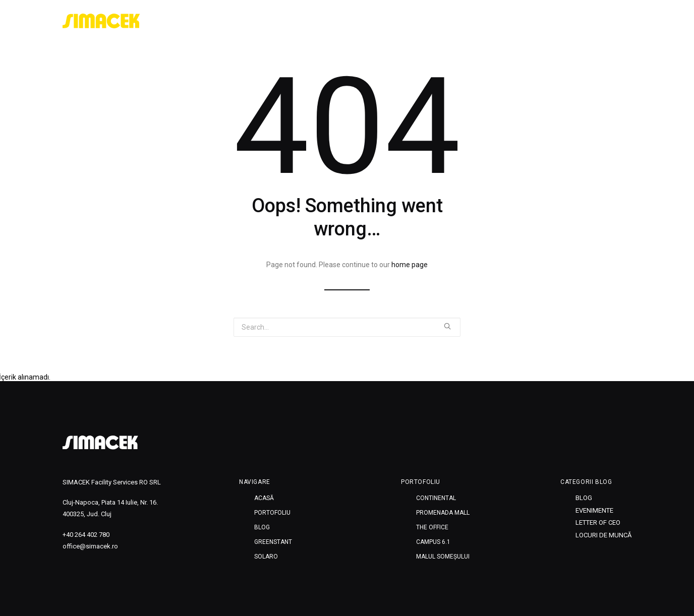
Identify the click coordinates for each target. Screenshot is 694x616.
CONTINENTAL (436, 498)
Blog (517, 21)
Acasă (427, 21)
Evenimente (594, 510)
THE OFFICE (432, 527)
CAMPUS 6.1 (433, 542)
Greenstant (562, 21)
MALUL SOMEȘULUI (443, 557)
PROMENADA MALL (443, 513)
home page (410, 265)
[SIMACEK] (101, 21)
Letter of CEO (598, 522)
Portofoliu (474, 21)
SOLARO (612, 21)
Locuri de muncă (603, 535)
